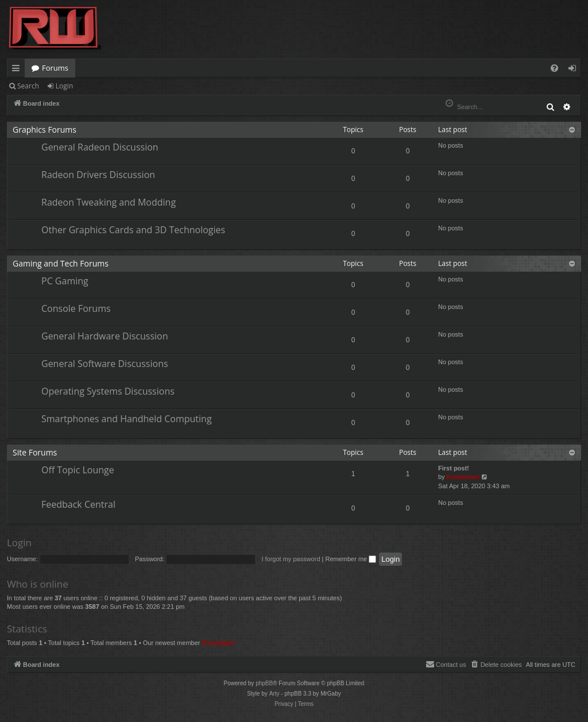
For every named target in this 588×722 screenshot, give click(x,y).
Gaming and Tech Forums (61, 263)
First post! (454, 468)
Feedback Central (78, 504)
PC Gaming (65, 281)
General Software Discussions (105, 364)
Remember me (351, 559)
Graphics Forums (45, 130)
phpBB (264, 683)
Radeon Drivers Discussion (98, 175)
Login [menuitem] (575, 70)
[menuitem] (554, 68)
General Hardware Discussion (105, 336)
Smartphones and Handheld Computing (127, 419)
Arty (274, 694)
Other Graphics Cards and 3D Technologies (133, 230)
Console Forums (76, 308)
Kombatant (463, 477)
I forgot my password (291, 559)
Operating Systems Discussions (108, 391)
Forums (55, 68)
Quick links (18, 70)
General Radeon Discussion (100, 147)
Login (64, 86)
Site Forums (35, 452)
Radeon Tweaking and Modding (109, 202)
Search (28, 86)
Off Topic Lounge (78, 470)
